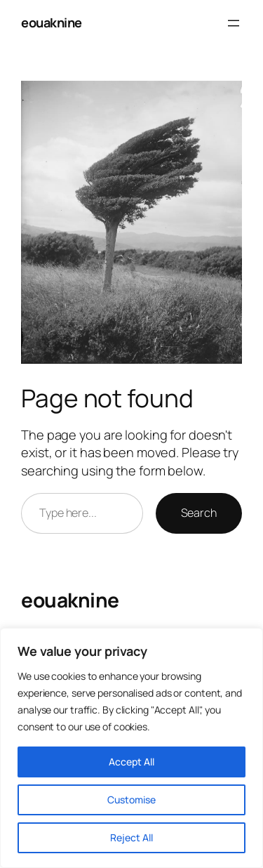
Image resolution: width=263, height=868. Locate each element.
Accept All (131, 762)
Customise (131, 800)
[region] (131, 748)
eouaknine (52, 22)
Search (199, 513)
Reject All (131, 837)
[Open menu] (234, 23)
